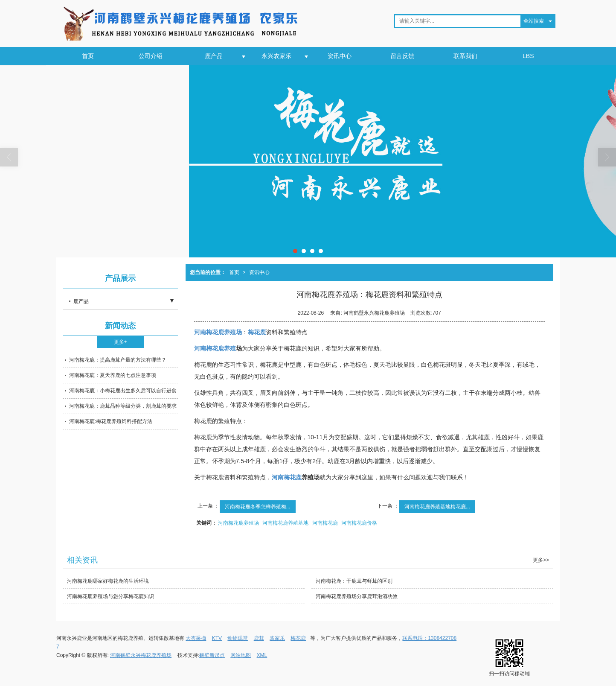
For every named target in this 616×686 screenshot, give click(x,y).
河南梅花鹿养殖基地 (285, 523)
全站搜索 (534, 21)
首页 (88, 56)
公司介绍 (151, 56)
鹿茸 (259, 638)
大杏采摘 (196, 638)
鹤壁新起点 (212, 655)
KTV (217, 638)
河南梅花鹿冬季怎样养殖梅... (258, 507)
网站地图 (241, 655)
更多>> (541, 560)
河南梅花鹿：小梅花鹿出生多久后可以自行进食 (123, 391)
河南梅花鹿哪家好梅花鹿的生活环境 (108, 581)
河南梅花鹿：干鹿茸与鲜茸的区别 (354, 581)
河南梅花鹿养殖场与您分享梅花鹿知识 (110, 596)
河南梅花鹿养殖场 (238, 523)
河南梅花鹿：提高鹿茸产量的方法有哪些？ (118, 360)
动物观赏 (238, 638)
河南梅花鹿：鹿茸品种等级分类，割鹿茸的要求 (123, 406)
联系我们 (465, 56)
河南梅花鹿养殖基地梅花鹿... (437, 507)
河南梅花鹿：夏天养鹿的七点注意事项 (113, 375)
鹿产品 (214, 56)
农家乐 (277, 638)
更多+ (121, 342)
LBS (528, 56)
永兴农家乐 (276, 56)
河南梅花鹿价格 (359, 523)
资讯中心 (340, 56)
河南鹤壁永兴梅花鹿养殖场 (141, 655)
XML (262, 655)
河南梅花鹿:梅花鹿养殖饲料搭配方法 (111, 421)
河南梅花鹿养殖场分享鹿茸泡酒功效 (357, 596)
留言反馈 (402, 56)
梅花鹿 (298, 638)
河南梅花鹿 (325, 523)
